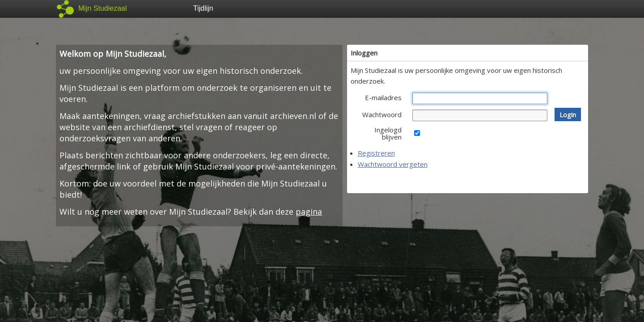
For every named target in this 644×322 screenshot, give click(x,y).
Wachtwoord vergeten (393, 164)
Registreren (376, 153)
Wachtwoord (382, 114)
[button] (568, 114)
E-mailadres (383, 97)
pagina (309, 212)
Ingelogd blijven (388, 133)
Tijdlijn (203, 8)
